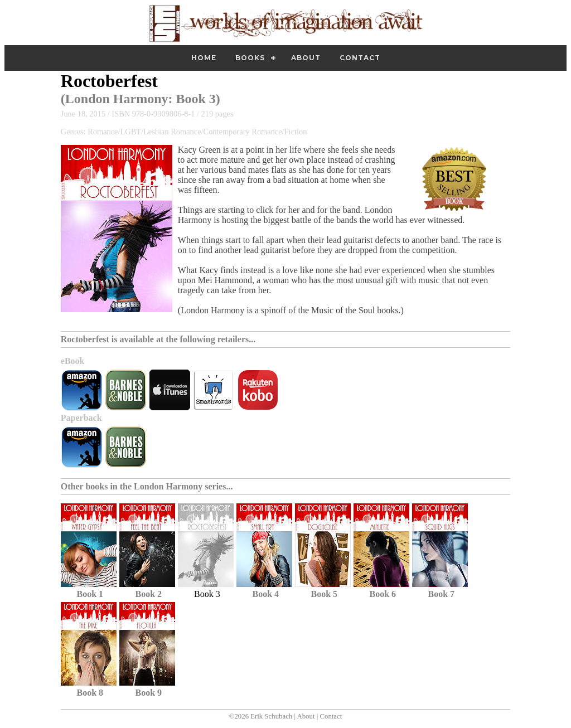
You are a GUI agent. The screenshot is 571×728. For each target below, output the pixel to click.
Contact (360, 58)
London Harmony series (180, 486)
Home (204, 58)
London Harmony (117, 99)
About (306, 58)
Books (250, 58)
